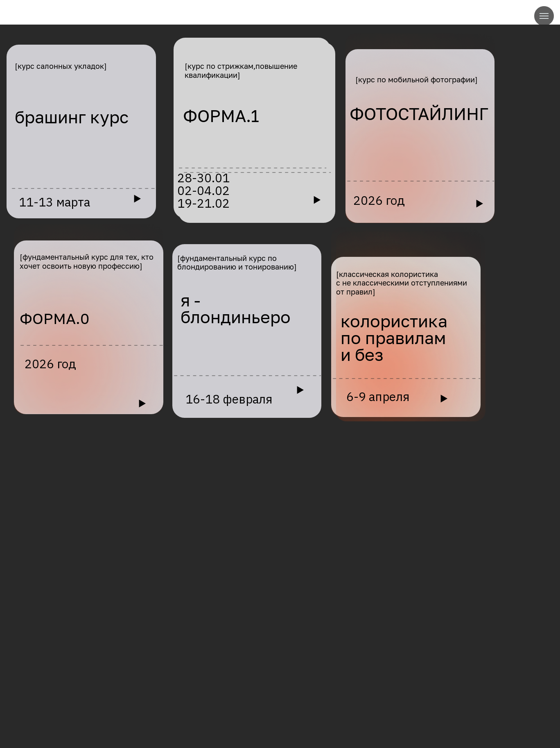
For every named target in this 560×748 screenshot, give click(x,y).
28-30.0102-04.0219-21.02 (203, 190)
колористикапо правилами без (394, 338)
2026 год (379, 200)
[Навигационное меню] (544, 16)
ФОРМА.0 (54, 318)
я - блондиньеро (236, 308)
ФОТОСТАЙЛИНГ (419, 114)
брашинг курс (72, 117)
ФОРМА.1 (221, 116)
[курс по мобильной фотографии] (417, 79)
